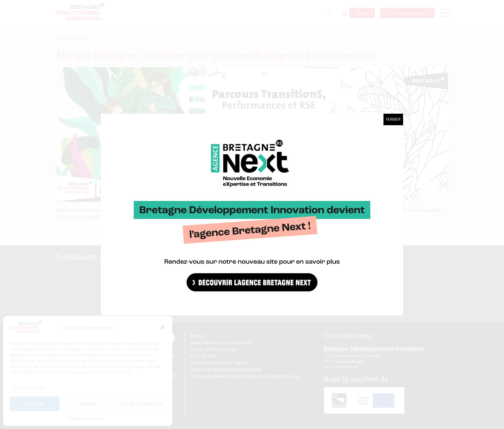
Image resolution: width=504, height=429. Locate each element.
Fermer (393, 119)
